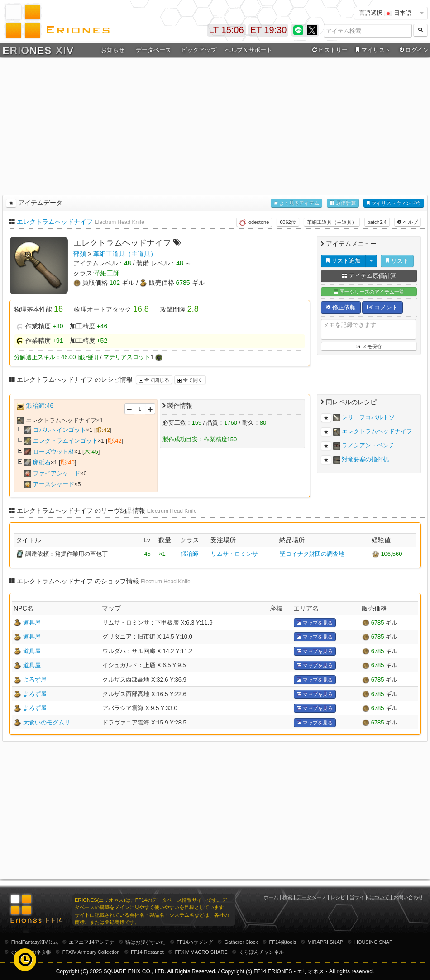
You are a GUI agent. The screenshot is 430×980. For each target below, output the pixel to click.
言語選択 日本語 (385, 13)
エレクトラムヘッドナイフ (55, 222)
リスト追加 (343, 261)
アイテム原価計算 (369, 276)
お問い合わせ (408, 897)
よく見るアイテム (296, 203)
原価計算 (343, 203)
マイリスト (372, 50)
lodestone (254, 223)
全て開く (190, 380)
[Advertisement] (215, 125)
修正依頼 (341, 307)
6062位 (288, 222)
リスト (397, 261)
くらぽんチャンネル (261, 952)
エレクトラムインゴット (65, 441)
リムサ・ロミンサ (234, 554)
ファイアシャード (57, 473)
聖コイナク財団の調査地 (312, 554)
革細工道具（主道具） (332, 222)
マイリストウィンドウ (394, 203)
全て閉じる (154, 380)
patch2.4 (377, 222)
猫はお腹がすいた (145, 942)
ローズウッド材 (54, 452)
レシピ (338, 897)
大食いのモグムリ (47, 722)
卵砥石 (42, 462)
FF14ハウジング (195, 942)
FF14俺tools (283, 942)
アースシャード (54, 484)
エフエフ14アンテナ (91, 942)
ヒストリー (329, 50)
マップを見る (315, 623)
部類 (80, 254)
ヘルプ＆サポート (248, 50)
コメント (382, 307)
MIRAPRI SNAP (325, 942)
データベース (153, 50)
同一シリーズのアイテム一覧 (369, 292)
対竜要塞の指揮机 (365, 459)
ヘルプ (408, 222)
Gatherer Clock (241, 942)
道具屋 (32, 623)
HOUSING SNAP (373, 942)
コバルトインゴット (60, 430)
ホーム (271, 897)
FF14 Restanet (147, 952)
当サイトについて (369, 897)
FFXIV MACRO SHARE (201, 952)
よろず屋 (35, 679)
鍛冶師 (189, 554)
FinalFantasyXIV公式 (35, 942)
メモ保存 (369, 346)
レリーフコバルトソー (371, 417)
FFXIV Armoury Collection (91, 952)
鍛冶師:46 (40, 406)
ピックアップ (199, 50)
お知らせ (113, 50)
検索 (287, 897)
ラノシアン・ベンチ (368, 445)
